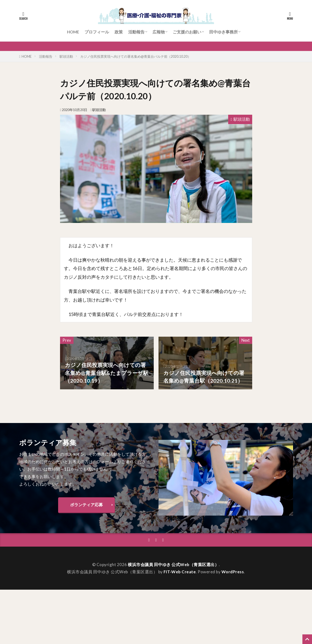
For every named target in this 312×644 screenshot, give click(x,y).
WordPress (233, 572)
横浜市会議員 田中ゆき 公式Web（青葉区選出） (173, 565)
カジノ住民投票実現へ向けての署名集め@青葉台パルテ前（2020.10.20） (136, 56)
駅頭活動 (66, 56)
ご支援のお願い (187, 32)
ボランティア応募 (86, 505)
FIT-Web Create (180, 572)
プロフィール (97, 32)
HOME (73, 32)
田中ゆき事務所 (223, 32)
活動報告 (136, 32)
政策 (119, 32)
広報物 (159, 32)
